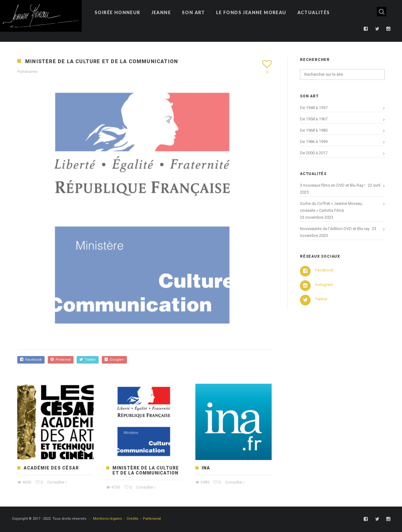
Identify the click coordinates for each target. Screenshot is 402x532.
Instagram (324, 285)
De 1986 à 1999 (314, 142)
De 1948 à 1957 (314, 108)
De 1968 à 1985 (314, 130)
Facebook (31, 360)
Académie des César (51, 468)
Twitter (88, 360)
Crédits (132, 519)
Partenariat (152, 519)
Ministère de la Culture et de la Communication (146, 470)
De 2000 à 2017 (314, 153)
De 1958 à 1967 (314, 119)
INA (206, 468)
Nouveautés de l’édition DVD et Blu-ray (335, 229)
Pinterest (61, 360)
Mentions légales (107, 519)
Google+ (114, 360)
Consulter (56, 482)
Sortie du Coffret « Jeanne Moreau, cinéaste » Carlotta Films (331, 207)
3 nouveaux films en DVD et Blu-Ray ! (333, 185)
